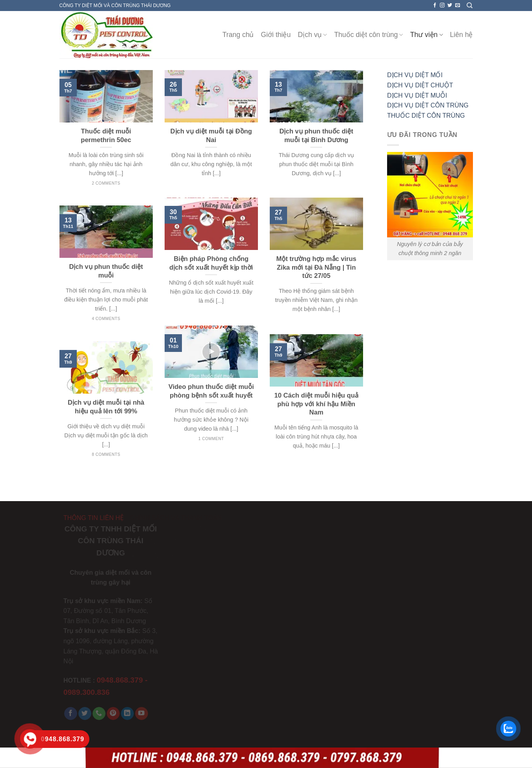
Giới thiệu (276, 35)
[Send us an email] (458, 6)
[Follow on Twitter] (450, 6)
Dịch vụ (312, 35)
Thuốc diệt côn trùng (368, 35)
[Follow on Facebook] (435, 6)
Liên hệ (462, 35)
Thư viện (426, 35)
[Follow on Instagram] (442, 6)
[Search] (470, 6)
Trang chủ (238, 35)
